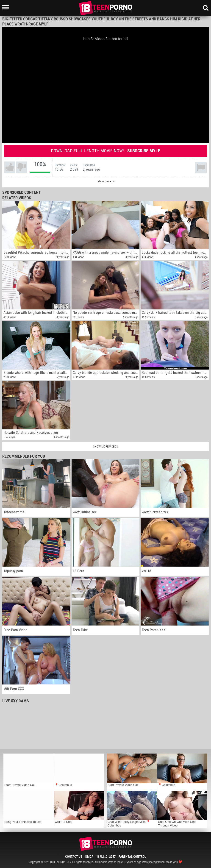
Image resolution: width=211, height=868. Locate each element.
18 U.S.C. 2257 (106, 857)
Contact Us (74, 857)
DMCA (89, 857)
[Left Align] (7, 7)
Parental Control (132, 857)
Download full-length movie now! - (105, 151)
